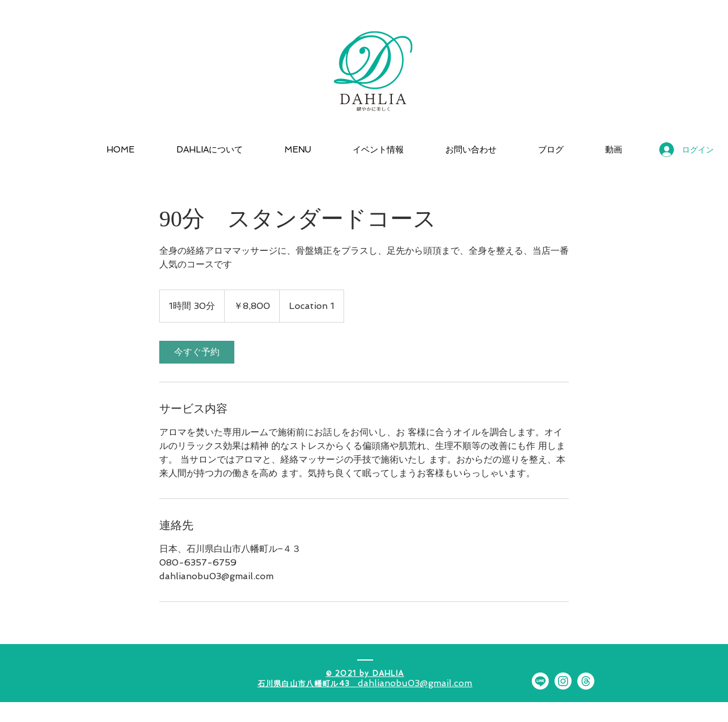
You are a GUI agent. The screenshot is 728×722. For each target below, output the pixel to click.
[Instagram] (563, 681)
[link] (197, 352)
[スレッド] (586, 681)
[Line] (540, 681)
